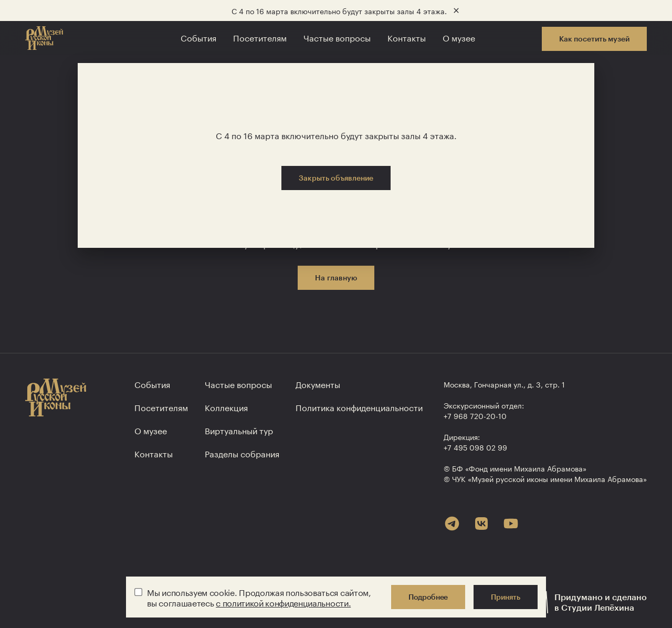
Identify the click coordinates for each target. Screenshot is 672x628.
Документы (318, 384)
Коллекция (226, 407)
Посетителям (260, 37)
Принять (506, 597)
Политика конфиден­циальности (359, 407)
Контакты (407, 37)
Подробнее (428, 597)
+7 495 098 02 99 (475, 447)
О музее (459, 37)
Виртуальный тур (239, 430)
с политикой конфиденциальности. (283, 602)
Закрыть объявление (336, 178)
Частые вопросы (337, 37)
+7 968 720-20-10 (475, 415)
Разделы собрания (242, 453)
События (198, 37)
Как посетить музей (594, 39)
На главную (336, 278)
